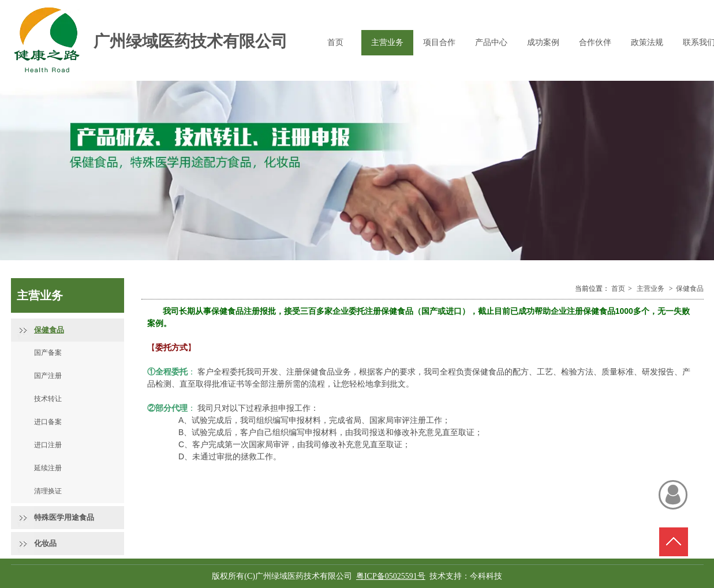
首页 (618, 289)
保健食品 (690, 289)
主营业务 (651, 289)
